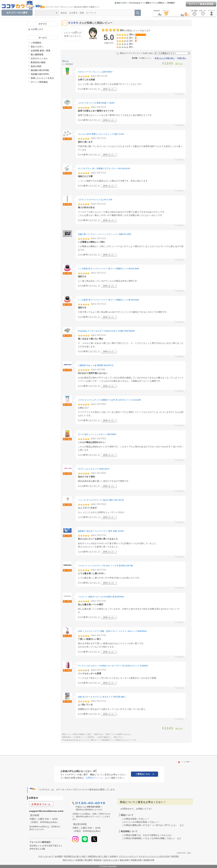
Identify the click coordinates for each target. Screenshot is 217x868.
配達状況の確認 (38, 62)
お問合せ (161, 3)
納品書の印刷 (149, 860)
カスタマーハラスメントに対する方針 (154, 856)
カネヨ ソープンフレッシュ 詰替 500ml (95, 72)
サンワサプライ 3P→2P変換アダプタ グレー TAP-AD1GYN (104, 169)
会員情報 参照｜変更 (41, 51)
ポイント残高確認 (39, 82)
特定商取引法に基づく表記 (75, 856)
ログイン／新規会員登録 (201, 4)
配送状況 (97, 860)
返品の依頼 (36, 66)
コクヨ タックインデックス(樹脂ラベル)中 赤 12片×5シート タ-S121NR (109, 400)
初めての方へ (121, 3)
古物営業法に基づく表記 (97, 856)
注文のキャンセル (39, 58)
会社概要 (58, 856)
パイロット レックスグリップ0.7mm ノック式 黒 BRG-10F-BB (105, 566)
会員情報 (79, 860)
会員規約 (113, 856)
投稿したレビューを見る (42, 78)
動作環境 (175, 856)
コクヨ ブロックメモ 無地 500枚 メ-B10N (96, 103)
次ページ (179, 64)
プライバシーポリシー (128, 856)
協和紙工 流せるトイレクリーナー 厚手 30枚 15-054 (101, 531)
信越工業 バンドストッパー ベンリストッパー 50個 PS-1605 (105, 234)
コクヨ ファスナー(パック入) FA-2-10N (95, 200)
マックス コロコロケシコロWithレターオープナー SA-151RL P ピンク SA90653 (113, 666)
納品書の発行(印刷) (40, 70)
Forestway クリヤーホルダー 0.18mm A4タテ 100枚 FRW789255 (106, 331)
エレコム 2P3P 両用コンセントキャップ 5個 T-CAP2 (101, 134)
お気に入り (37, 29)
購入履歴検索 (37, 54)
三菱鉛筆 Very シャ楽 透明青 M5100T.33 (96, 365)
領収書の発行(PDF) (40, 74)
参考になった (109, 89)
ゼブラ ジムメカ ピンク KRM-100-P (94, 469)
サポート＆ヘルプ (46, 856)
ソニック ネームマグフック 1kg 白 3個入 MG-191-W (101, 500)
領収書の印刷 (136, 860)
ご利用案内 (170, 3)
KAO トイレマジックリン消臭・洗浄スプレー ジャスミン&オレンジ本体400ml (112, 631)
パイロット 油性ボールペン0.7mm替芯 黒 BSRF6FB (101, 597)
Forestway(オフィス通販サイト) (142, 3)
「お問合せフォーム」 (94, 778)
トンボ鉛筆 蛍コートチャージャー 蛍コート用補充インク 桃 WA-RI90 (108, 269)
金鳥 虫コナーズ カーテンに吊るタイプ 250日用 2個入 (102, 697)
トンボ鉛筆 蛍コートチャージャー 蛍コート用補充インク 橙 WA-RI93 (108, 300)
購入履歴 (88, 860)
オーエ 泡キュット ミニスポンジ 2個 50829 (97, 434)
